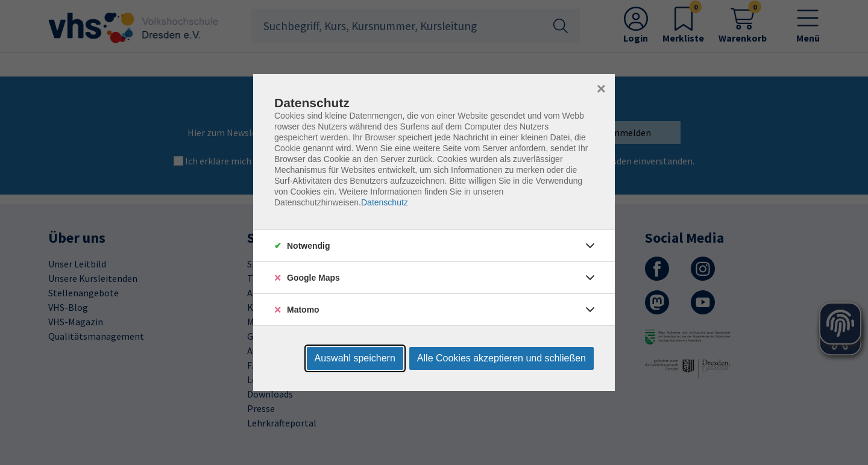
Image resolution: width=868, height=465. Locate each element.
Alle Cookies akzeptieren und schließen (502, 358)
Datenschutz (385, 202)
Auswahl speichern (355, 358)
